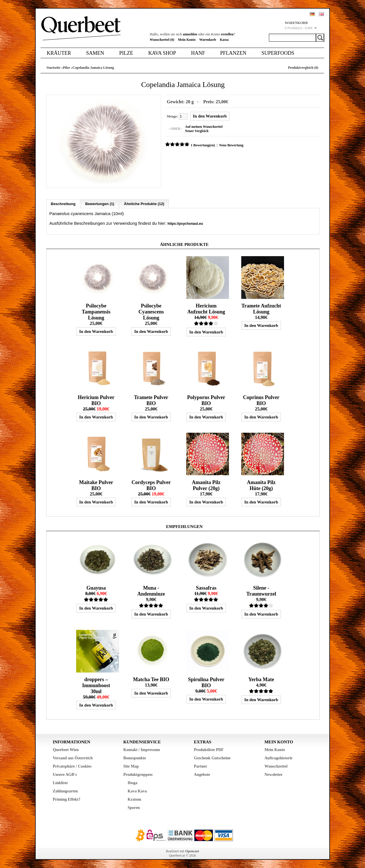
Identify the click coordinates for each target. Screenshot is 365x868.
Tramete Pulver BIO (151, 400)
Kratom (134, 799)
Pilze (126, 53)
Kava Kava (137, 791)
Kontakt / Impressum (142, 749)
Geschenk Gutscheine (212, 758)
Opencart (192, 851)
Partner (201, 766)
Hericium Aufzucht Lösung (206, 308)
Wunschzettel (276, 766)
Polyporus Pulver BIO (206, 400)
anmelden (190, 34)
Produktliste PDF (209, 749)
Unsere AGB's (65, 774)
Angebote (202, 774)
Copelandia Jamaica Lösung (93, 68)
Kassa (224, 40)
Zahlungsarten (65, 791)
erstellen (227, 34)
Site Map (131, 766)
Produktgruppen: (138, 774)
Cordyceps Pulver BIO (151, 485)
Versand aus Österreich (73, 758)
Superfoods (278, 53)
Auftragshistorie (279, 758)
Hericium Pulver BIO (96, 400)
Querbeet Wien (66, 749)
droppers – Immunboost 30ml (96, 685)
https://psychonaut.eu (185, 223)
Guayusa (96, 588)
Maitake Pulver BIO (96, 485)
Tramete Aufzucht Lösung (261, 308)
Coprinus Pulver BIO (261, 400)
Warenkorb (208, 40)
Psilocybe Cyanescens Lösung (151, 311)
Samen (95, 53)
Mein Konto (187, 40)
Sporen (134, 807)
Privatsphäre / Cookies (72, 766)
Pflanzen (233, 53)
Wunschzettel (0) (162, 40)
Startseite (53, 68)
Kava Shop (162, 53)
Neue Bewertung (231, 145)
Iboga (133, 783)
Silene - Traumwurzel (261, 591)
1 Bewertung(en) (203, 145)
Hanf (198, 53)
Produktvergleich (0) (303, 68)
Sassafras (206, 588)
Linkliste (60, 783)
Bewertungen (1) (100, 204)
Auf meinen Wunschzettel (204, 127)
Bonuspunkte (135, 758)
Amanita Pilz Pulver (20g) (206, 485)
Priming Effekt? (67, 799)
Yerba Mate (261, 679)
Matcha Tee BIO (151, 679)
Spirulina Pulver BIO (206, 682)
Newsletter (274, 774)
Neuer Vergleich (196, 131)
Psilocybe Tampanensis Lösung (96, 311)
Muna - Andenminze (151, 591)
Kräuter (59, 53)
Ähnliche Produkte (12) (144, 204)
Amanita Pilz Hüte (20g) (261, 485)
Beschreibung (63, 204)
